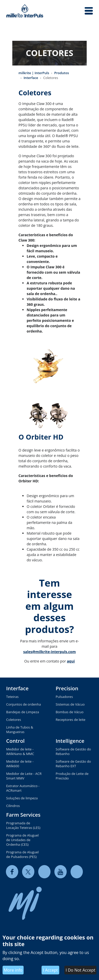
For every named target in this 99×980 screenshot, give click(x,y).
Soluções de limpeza (22, 798)
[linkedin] (44, 872)
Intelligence (70, 741)
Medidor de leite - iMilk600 (20, 764)
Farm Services (23, 815)
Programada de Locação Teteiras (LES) (23, 825)
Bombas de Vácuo (70, 712)
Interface (31, 78)
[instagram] (77, 872)
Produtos (61, 73)
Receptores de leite (71, 720)
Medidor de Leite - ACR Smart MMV (24, 776)
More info (13, 970)
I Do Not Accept (80, 970)
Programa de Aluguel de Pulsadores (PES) (22, 854)
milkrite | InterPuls (34, 73)
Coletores (14, 720)
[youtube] (61, 872)
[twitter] (28, 872)
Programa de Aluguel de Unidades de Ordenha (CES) (22, 840)
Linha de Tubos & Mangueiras (20, 730)
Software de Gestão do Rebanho (73, 751)
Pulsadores (64, 697)
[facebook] (12, 872)
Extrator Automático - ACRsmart (23, 788)
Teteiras (12, 697)
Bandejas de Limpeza (23, 712)
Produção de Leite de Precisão (72, 776)
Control (15, 741)
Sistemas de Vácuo (70, 704)
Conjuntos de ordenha (23, 704)
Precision (67, 688)
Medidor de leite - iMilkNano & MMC (20, 751)
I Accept (50, 970)
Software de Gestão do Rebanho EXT (73, 764)
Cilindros (13, 806)
